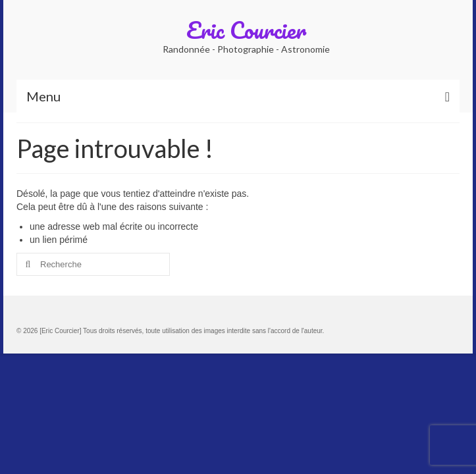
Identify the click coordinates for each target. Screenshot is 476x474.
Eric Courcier (246, 30)
